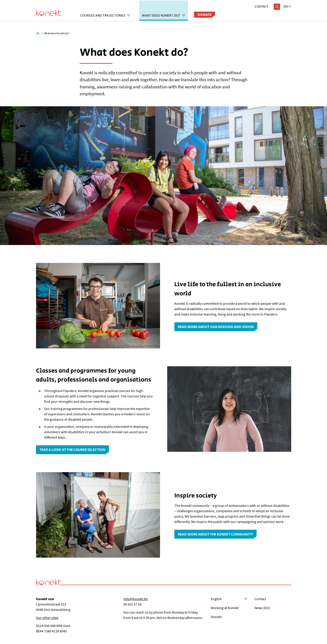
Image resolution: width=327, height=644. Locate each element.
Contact (262, 6)
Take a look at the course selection (73, 450)
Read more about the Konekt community (216, 534)
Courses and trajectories (105, 15)
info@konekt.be (136, 599)
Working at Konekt (225, 608)
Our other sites (47, 618)
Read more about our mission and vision (216, 327)
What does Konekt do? (163, 15)
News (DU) (262, 608)
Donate (205, 15)
